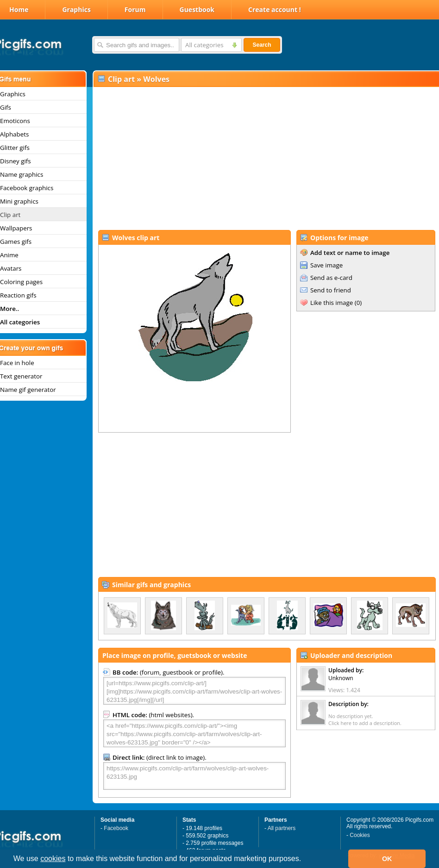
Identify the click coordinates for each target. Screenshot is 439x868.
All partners (282, 828)
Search (262, 45)
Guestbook (197, 9)
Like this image (332, 303)
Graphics (76, 9)
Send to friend (331, 290)
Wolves (156, 79)
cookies (53, 859)
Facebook (116, 828)
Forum (135, 9)
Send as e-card (331, 278)
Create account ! (275, 9)
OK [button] (387, 859)
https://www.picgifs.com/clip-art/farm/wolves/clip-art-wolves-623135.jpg (194, 776)
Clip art (121, 79)
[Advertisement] (265, 158)
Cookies (360, 835)
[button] (305, 860)
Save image (326, 265)
